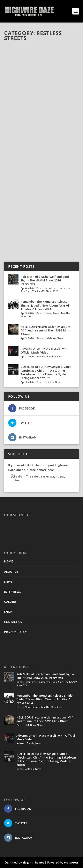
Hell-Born (50, 338)
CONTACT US (13, 622)
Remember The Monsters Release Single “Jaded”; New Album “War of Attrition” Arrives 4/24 (45, 305)
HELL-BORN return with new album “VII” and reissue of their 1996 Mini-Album (45, 330)
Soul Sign (26, 291)
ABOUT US (11, 572)
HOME (9, 561)
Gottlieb (49, 382)
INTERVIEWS (13, 592)
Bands (40, 288)
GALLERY (10, 602)
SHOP (8, 612)
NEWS (8, 582)
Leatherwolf (65, 288)
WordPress (71, 862)
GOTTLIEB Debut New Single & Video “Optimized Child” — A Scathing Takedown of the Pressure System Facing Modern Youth (46, 372)
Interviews (51, 288)
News (48, 313)
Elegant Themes (33, 862)
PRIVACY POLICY (15, 632)
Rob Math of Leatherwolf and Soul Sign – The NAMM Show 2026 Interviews (45, 280)
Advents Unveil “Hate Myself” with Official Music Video (44, 350)
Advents (41, 356)
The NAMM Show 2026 (45, 291)
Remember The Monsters (47, 707)
